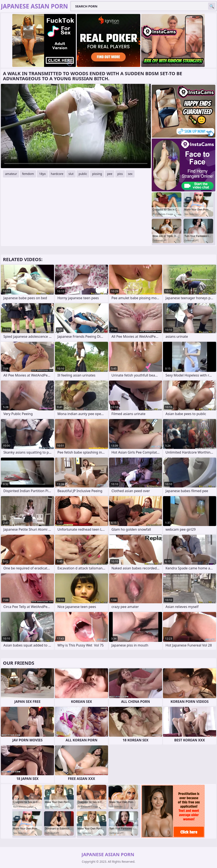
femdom (28, 174)
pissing (97, 174)
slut (71, 174)
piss (120, 174)
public (83, 174)
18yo (42, 174)
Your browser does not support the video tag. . (76, 126)
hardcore (57, 174)
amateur (11, 174)
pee (110, 174)
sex (130, 174)
